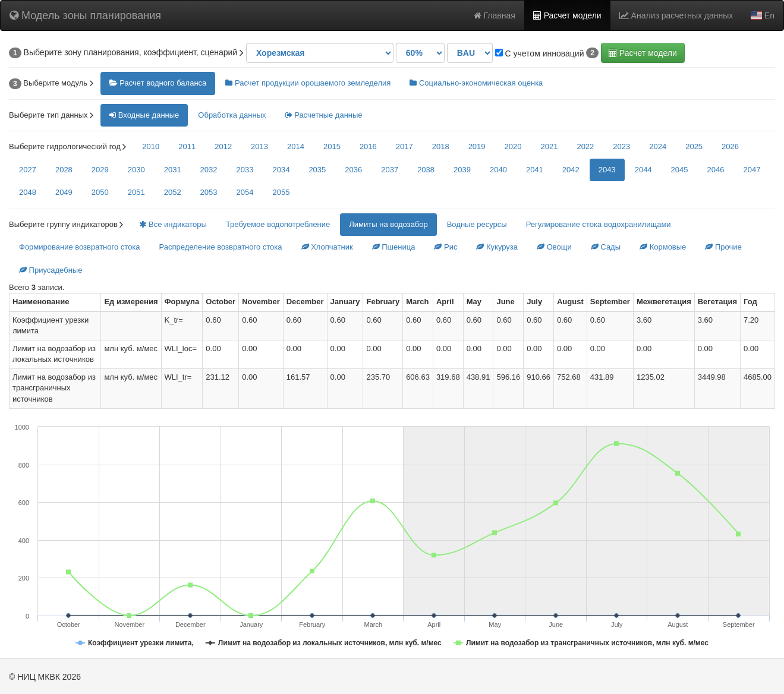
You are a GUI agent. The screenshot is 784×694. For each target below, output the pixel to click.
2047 (752, 170)
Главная (495, 15)
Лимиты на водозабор (388, 224)
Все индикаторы (173, 224)
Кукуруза (497, 247)
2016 (368, 146)
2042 (571, 170)
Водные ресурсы (477, 224)
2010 (151, 146)
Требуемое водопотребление (278, 224)
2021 (549, 146)
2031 (173, 170)
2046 (716, 170)
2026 (730, 146)
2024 (658, 146)
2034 (281, 170)
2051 (136, 192)
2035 (317, 170)
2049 (64, 192)
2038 (426, 170)
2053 (209, 192)
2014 (296, 146)
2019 (477, 146)
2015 (332, 146)
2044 (643, 170)
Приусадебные (51, 270)
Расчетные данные (324, 115)
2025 (694, 146)
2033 (245, 170)
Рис (445, 247)
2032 (209, 170)
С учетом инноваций (540, 53)
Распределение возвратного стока (221, 247)
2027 (28, 170)
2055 (281, 192)
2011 (187, 146)
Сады (606, 247)
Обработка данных (232, 115)
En (763, 15)
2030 (136, 170)
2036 (353, 170)
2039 (462, 170)
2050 (100, 192)
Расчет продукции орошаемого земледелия (308, 83)
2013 (259, 146)
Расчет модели (567, 15)
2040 (498, 170)
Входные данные (144, 115)
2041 (535, 170)
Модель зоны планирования (85, 15)
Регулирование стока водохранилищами (599, 224)
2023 (621, 146)
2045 (680, 170)
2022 (585, 146)
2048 (28, 192)
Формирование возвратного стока (80, 247)
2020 (513, 146)
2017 (404, 146)
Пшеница (394, 247)
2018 (441, 146)
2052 (173, 192)
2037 (390, 170)
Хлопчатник (327, 247)
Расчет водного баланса (158, 83)
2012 (223, 146)
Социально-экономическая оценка (476, 83)
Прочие (723, 247)
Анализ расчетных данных (676, 15)
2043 (607, 170)
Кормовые (663, 247)
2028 (64, 170)
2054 (245, 192)
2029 (100, 170)
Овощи (554, 247)
